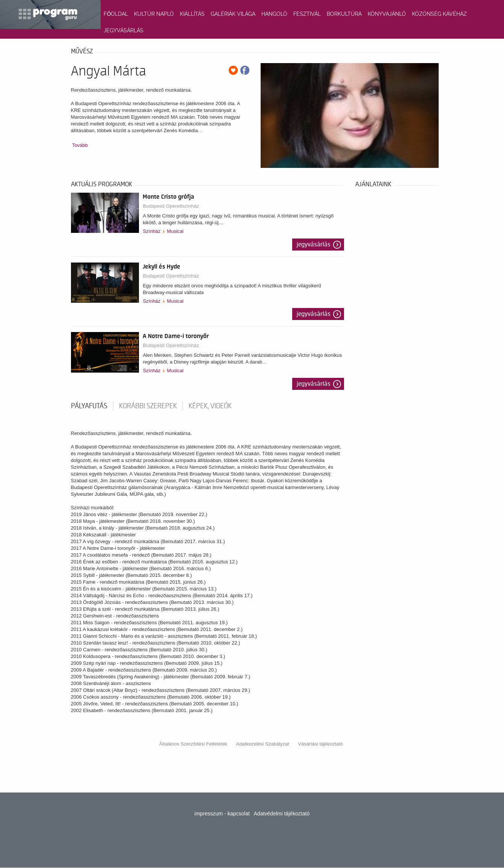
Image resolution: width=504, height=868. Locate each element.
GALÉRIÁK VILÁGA (233, 14)
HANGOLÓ (274, 14)
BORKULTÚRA (344, 14)
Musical (175, 231)
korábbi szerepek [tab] (148, 406)
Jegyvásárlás (314, 245)
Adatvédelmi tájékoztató (282, 814)
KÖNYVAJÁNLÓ (387, 14)
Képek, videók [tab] (210, 406)
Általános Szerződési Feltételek (193, 744)
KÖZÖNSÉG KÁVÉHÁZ (439, 14)
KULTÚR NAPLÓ (154, 14)
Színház (152, 231)
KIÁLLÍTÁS (192, 14)
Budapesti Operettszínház (171, 206)
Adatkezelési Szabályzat (263, 744)
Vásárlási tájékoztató (320, 744)
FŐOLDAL (116, 14)
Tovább (80, 145)
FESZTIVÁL (307, 14)
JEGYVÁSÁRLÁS (124, 30)
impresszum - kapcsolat (222, 814)
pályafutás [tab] (89, 406)
